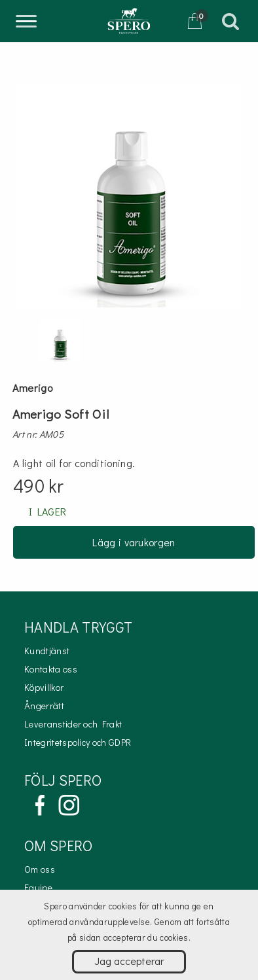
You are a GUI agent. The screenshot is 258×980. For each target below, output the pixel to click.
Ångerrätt (44, 706)
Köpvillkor (44, 687)
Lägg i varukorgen (134, 542)
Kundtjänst (47, 651)
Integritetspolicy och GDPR (78, 742)
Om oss (40, 869)
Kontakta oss (51, 669)
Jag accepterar (129, 961)
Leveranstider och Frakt (73, 724)
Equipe (38, 887)
